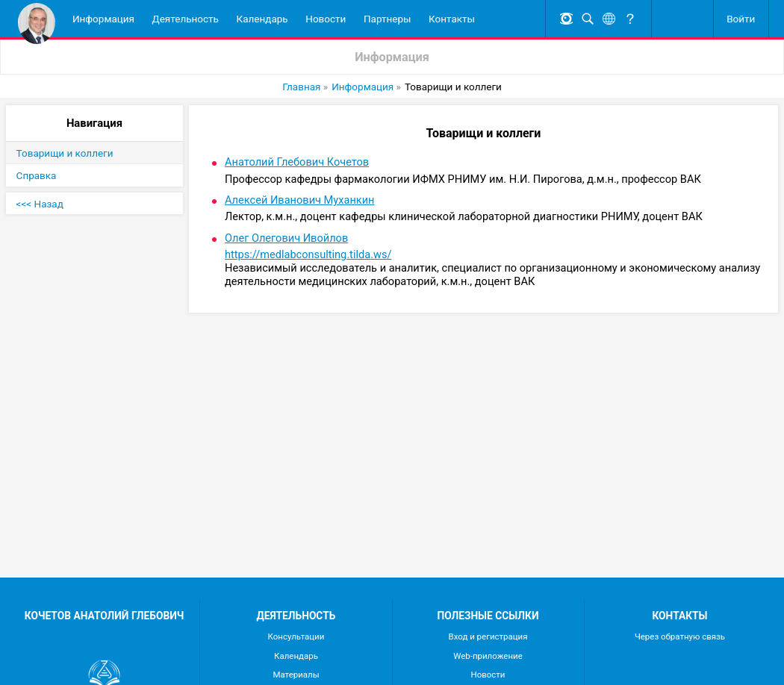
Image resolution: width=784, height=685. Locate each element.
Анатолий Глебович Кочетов (297, 162)
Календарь (262, 19)
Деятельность (186, 19)
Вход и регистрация (488, 636)
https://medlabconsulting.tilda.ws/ (308, 254)
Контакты (452, 19)
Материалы (296, 675)
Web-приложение (488, 656)
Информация (103, 19)
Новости (326, 19)
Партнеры (388, 19)
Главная (301, 87)
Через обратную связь (680, 636)
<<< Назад (40, 204)
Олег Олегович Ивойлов (286, 238)
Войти (741, 19)
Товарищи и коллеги (65, 153)
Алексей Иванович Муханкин (300, 200)
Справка (37, 175)
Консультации (296, 636)
